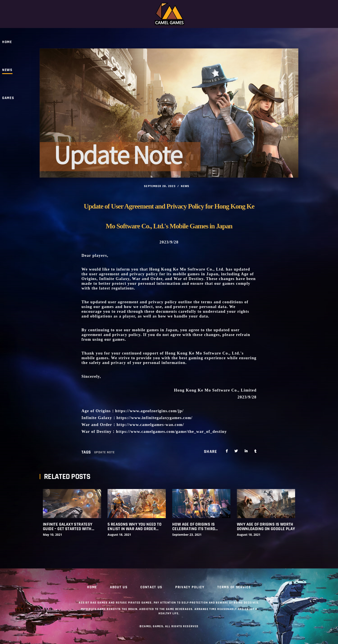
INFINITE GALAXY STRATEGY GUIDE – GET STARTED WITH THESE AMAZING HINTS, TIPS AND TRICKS (69, 527)
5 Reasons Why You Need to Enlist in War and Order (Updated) (135, 527)
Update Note (104, 452)
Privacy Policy (190, 587)
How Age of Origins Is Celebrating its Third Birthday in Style (194, 527)
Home (92, 587)
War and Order (147, 279)
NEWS (185, 186)
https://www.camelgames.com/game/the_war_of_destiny (171, 431)
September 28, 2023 (160, 186)
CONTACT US (151, 587)
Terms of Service (234, 587)
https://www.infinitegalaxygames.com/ (154, 418)
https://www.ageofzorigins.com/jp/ (150, 411)
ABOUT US (119, 587)
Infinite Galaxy (114, 279)
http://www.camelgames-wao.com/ (150, 425)
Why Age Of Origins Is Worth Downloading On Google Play (266, 527)
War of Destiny (188, 279)
